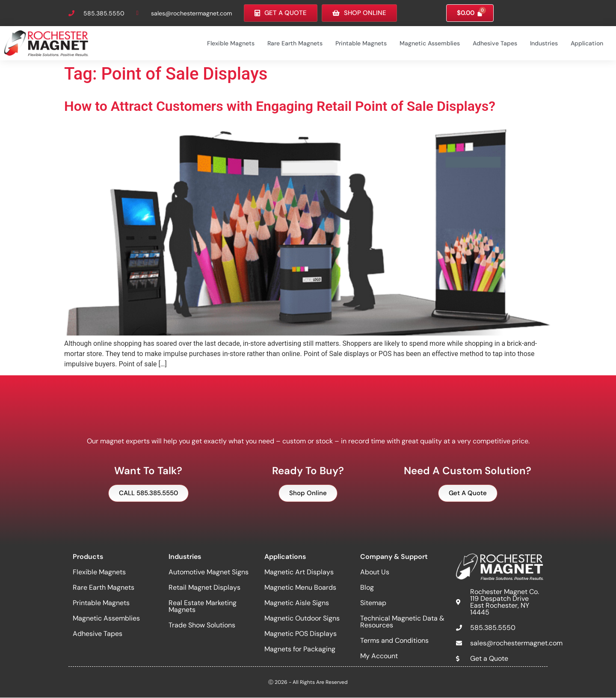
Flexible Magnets (231, 43)
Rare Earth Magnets (295, 43)
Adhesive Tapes (495, 43)
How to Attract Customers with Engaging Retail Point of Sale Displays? (280, 106)
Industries (544, 43)
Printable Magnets (361, 43)
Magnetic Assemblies (430, 43)
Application (587, 43)
